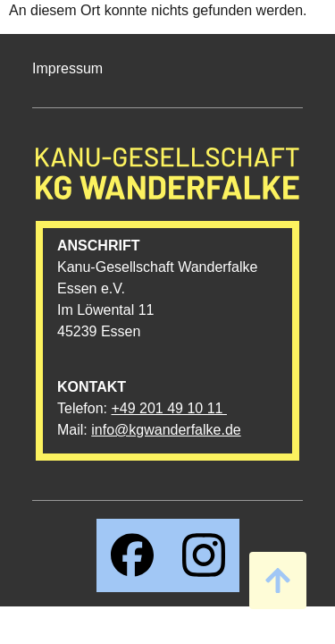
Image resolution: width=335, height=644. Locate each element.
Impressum (67, 68)
